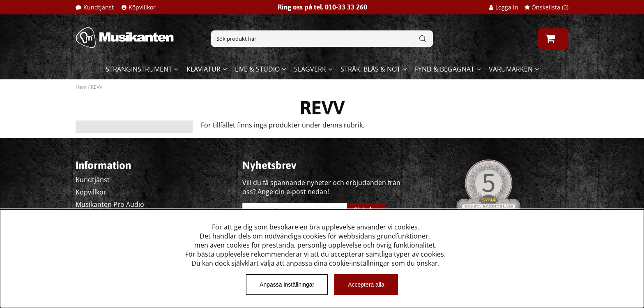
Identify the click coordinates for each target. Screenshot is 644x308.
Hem (81, 87)
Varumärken (511, 69)
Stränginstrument (139, 69)
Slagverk (310, 69)
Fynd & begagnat (445, 69)
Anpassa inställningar (287, 285)
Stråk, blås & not (370, 69)
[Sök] (322, 39)
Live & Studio (257, 69)
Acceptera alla (366, 285)
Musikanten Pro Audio (110, 204)
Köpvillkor (142, 7)
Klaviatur (204, 69)
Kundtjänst (99, 7)
